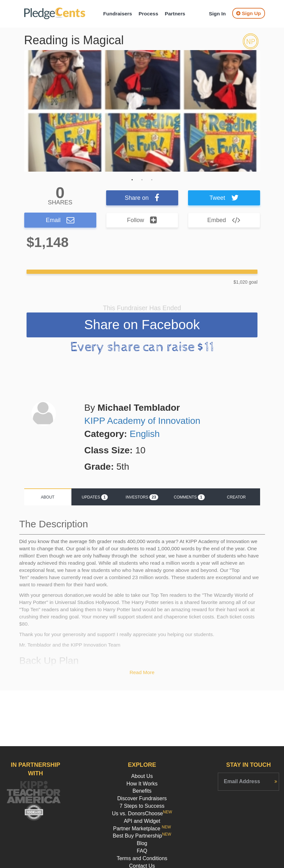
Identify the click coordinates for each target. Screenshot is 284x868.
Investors (142, 498)
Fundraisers (118, 14)
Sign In (217, 14)
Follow (142, 220)
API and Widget (142, 821)
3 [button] (152, 180)
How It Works (142, 784)
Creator (237, 498)
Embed (224, 220)
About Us (142, 776)
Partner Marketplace (142, 829)
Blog (142, 843)
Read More (142, 673)
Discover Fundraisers (142, 798)
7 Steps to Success (142, 806)
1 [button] (132, 180)
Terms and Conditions (142, 858)
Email (60, 220)
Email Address (242, 781)
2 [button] (142, 180)
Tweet (224, 198)
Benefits (142, 791)
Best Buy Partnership (142, 836)
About (48, 498)
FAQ (142, 851)
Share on (142, 198)
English (145, 434)
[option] (142, 111)
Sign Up (248, 13)
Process (148, 14)
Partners (175, 14)
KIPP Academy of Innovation (142, 421)
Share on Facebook (142, 325)
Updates (95, 498)
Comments (189, 498)
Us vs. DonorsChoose (142, 813)
